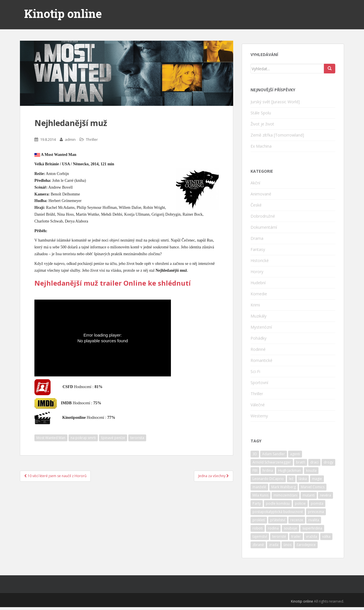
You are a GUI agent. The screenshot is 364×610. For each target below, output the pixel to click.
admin (70, 139)
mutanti (309, 495)
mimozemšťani (286, 495)
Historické (260, 260)
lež (291, 479)
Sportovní (259, 383)
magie (317, 479)
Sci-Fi (255, 371)
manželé (259, 487)
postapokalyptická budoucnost (278, 512)
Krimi (255, 305)
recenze (297, 520)
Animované (261, 194)
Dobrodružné (263, 216)
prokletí (259, 520)
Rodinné (258, 349)
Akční (255, 183)
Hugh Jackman (289, 470)
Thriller (92, 139)
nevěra (325, 495)
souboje (290, 528)
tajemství (260, 536)
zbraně (258, 545)
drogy (328, 462)
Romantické (261, 360)
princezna (316, 512)
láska (303, 479)
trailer (296, 536)
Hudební (258, 283)
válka (326, 536)
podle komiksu (278, 503)
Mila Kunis (260, 495)
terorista (137, 438)
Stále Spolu (261, 113)
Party (257, 503)
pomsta (317, 503)
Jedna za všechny (214, 476)
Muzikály (258, 316)
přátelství (278, 520)
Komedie (259, 294)
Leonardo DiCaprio (268, 479)
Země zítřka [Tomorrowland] (277, 135)
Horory (257, 272)
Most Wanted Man (51, 438)
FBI (255, 470)
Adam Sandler (274, 454)
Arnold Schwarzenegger (272, 462)
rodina (273, 528)
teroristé (279, 536)
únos (288, 545)
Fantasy (258, 249)
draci (314, 462)
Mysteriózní (261, 327)
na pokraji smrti (83, 438)
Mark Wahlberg (284, 487)
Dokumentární (264, 227)
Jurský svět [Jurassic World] (275, 102)
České (256, 205)
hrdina (268, 470)
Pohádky (258, 338)
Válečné (258, 405)
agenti (295, 454)
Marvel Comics (313, 487)
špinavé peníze (113, 438)
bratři (301, 462)
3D (255, 454)
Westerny (259, 416)
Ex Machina (261, 146)
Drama (257, 238)
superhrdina (312, 528)
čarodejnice (306, 545)
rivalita (314, 520)
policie (300, 503)
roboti (258, 528)
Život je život (262, 124)
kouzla (311, 470)
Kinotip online (63, 14)
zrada (274, 545)
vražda (312, 536)
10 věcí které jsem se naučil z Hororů (55, 476)
